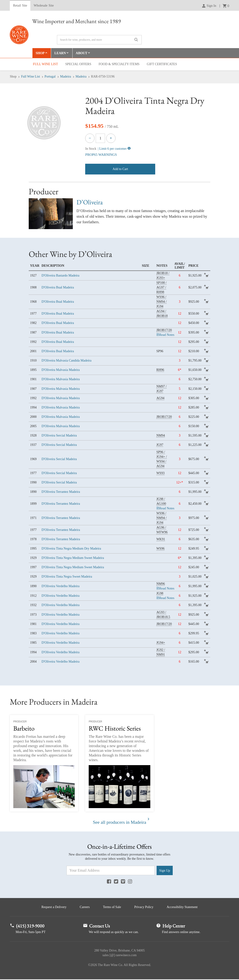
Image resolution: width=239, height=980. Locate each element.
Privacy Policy (144, 907)
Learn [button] (60, 53)
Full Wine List (45, 64)
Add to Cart (120, 169)
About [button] (82, 53)
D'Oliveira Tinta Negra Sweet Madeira (67, 577)
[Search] (99, 40)
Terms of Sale (112, 907)
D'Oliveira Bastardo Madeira (60, 276)
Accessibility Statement (184, 907)
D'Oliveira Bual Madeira (58, 288)
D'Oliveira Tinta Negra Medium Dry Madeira (71, 549)
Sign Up (165, 871)
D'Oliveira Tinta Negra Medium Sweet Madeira (73, 558)
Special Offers (78, 64)
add (207, 276)
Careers (84, 907)
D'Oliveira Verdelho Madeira (60, 586)
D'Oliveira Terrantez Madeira (61, 492)
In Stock (91, 149)
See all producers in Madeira (119, 823)
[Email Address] (111, 871)
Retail (20, 6)
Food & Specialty (119, 64)
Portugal (50, 77)
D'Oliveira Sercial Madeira (59, 436)
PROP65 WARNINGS (101, 155)
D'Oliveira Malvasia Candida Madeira (67, 361)
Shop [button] (40, 53)
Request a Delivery (53, 907)
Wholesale (44, 6)
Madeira (66, 77)
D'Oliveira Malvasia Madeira (61, 370)
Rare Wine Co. (19, 35)
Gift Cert (162, 64)
